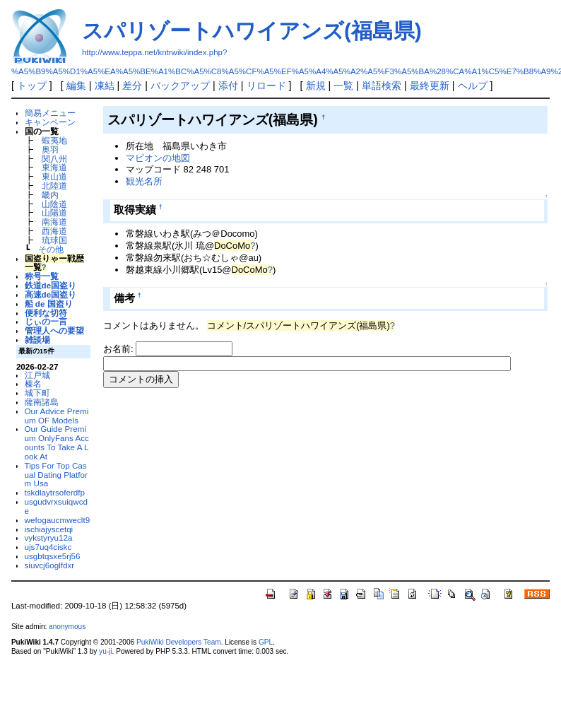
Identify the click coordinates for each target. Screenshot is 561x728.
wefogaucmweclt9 (58, 520)
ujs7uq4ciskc (48, 547)
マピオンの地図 (158, 158)
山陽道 (54, 212)
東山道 (54, 176)
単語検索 (382, 86)
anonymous (67, 627)
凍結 (105, 86)
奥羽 (50, 149)
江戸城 (37, 375)
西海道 (54, 231)
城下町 (37, 393)
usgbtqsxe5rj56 (53, 556)
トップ (32, 86)
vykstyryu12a (49, 538)
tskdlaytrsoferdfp (55, 492)
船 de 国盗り (49, 304)
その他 (51, 249)
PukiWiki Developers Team (179, 642)
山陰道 (54, 204)
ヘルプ (473, 86)
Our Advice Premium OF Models (57, 416)
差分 (132, 86)
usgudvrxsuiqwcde (56, 506)
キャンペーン (50, 122)
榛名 (33, 383)
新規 (316, 86)
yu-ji (105, 651)
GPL (266, 642)
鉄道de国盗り (51, 285)
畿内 (50, 195)
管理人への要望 (54, 330)
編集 (76, 86)
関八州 (54, 159)
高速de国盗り (51, 294)
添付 (228, 86)
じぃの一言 (46, 321)
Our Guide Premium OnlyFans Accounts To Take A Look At (57, 442)
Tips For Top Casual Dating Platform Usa (56, 475)
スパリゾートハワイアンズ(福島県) (252, 31)
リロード (266, 86)
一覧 (343, 86)
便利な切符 (46, 313)
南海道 (54, 222)
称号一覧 (42, 276)
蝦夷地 (54, 140)
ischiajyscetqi (49, 529)
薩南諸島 (42, 402)
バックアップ (180, 86)
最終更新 (430, 86)
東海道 (54, 167)
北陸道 (54, 186)
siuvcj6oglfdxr (50, 565)
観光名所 (144, 181)
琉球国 (54, 240)
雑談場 (37, 340)
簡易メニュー (50, 113)
